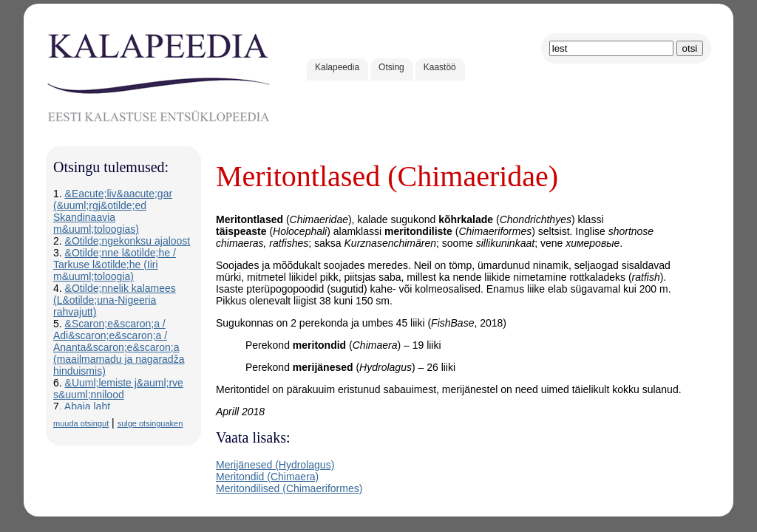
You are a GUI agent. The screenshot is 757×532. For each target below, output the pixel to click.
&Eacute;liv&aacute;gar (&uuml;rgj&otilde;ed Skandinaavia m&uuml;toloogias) (113, 211)
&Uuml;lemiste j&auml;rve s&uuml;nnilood (118, 389)
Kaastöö (440, 67)
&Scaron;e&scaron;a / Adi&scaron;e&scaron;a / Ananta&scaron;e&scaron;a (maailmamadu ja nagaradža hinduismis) (119, 347)
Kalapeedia (337, 67)
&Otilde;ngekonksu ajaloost (128, 241)
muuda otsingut (81, 423)
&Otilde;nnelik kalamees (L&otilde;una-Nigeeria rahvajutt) (115, 300)
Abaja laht (87, 406)
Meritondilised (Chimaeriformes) (289, 488)
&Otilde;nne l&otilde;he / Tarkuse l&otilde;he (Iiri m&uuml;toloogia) (115, 265)
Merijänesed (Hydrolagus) (275, 465)
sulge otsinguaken (150, 423)
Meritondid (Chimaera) (267, 477)
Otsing (391, 67)
